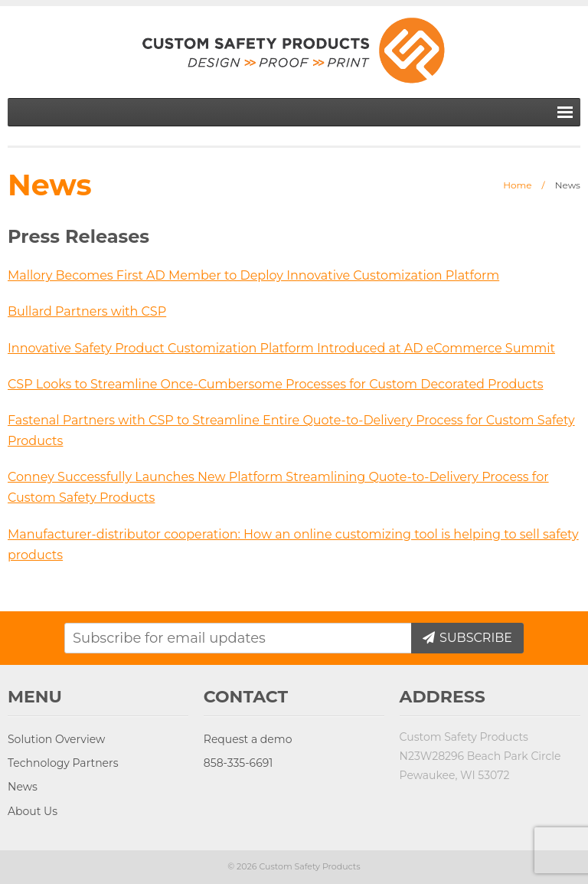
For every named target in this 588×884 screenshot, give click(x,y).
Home (517, 185)
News (23, 787)
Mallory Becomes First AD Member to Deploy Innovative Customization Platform (253, 275)
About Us (33, 811)
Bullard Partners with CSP (87, 311)
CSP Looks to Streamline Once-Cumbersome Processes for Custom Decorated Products (276, 384)
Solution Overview (56, 739)
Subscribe (474, 638)
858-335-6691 (238, 763)
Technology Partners (63, 763)
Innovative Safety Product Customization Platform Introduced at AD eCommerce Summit (281, 348)
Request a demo (248, 739)
